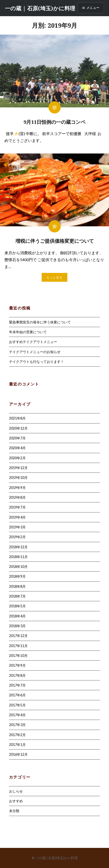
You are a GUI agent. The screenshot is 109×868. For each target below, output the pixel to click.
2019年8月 (17, 497)
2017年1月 (17, 745)
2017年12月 (18, 636)
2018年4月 (17, 616)
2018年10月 (18, 567)
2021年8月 (17, 418)
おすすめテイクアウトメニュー (33, 342)
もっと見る (55, 277)
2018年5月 (17, 606)
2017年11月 (18, 646)
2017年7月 (17, 685)
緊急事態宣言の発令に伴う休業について (40, 322)
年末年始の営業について (28, 332)
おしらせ (16, 791)
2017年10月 (18, 656)
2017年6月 (17, 695)
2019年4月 (17, 517)
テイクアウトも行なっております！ (36, 362)
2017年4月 (17, 715)
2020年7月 (17, 438)
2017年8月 (17, 675)
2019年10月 (18, 478)
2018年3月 (17, 626)
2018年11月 (18, 557)
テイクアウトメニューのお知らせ (35, 352)
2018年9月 (17, 576)
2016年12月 (18, 754)
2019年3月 (17, 527)
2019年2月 (17, 537)
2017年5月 (17, 705)
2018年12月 (18, 547)
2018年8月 (17, 586)
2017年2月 (17, 735)
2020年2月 (17, 458)
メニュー (93, 8)
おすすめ (16, 801)
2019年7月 (17, 507)
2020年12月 (18, 428)
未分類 (14, 811)
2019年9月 (17, 488)
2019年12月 (18, 468)
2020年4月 (17, 448)
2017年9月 (17, 665)
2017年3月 (17, 725)
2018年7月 (17, 596)
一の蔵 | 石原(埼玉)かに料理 (40, 8)
